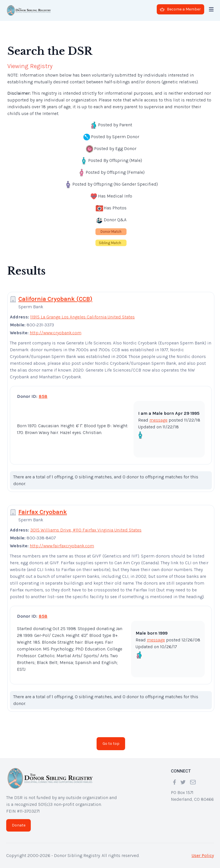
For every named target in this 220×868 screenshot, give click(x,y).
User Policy (203, 855)
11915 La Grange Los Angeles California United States (82, 317)
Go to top (111, 744)
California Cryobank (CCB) (55, 299)
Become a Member (180, 9)
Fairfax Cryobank (43, 512)
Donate (19, 825)
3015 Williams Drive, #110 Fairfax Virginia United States (86, 530)
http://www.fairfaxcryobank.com (62, 546)
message (158, 420)
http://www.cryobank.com (55, 333)
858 (43, 396)
